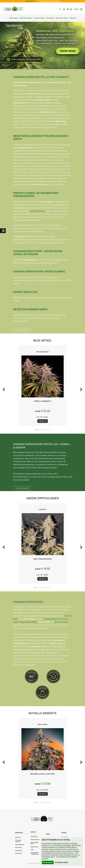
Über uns (18, 837)
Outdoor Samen (39, 18)
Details (43, 421)
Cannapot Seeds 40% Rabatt (49, 1)
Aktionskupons (35, 839)
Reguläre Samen (62, 18)
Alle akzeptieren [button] (48, 862)
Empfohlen (34, 836)
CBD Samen (50, 18)
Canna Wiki (18, 853)
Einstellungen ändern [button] (61, 862)
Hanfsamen (13, 18)
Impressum (19, 850)
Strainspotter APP (35, 843)
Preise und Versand (18, 841)
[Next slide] (81, 389)
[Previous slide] (4, 389)
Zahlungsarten (20, 844)
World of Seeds (61, 632)
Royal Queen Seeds (28, 632)
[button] (36, 430)
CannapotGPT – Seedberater (35, 853)
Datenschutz (34, 847)
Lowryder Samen (25, 18)
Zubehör (73, 18)
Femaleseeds (50, 629)
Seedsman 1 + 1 (31, 1)
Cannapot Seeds (37, 221)
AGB (32, 850)
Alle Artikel (18, 847)
